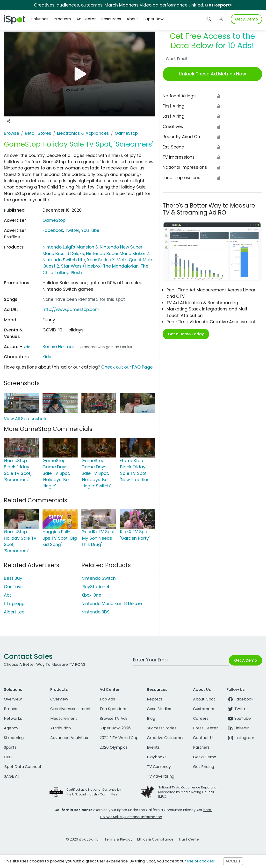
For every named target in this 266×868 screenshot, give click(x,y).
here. (208, 810)
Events (153, 747)
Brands (11, 709)
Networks (13, 718)
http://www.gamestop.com (71, 310)
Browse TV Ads (114, 718)
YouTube (90, 230)
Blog (151, 718)
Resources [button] (111, 19)
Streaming (14, 738)
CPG (8, 757)
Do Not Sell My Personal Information (131, 817)
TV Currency (159, 767)
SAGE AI (11, 776)
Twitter (72, 230)
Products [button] (62, 19)
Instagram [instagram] (240, 738)
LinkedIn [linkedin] (238, 728)
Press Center (205, 728)
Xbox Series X (101, 260)
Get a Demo (205, 757)
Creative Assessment (71, 709)
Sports (10, 747)
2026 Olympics (114, 747)
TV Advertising (161, 776)
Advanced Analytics (69, 738)
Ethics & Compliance (155, 839)
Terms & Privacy (118, 839)
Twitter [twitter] (237, 709)
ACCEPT (233, 861)
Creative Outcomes (166, 738)
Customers (204, 709)
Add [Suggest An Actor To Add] (27, 347)
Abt (7, 595)
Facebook (53, 230)
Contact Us (204, 738)
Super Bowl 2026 (115, 728)
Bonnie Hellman (59, 347)
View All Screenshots (26, 419)
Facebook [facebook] (240, 699)
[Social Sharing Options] (9, 121)
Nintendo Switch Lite (64, 260)
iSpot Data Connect (23, 767)
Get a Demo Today (186, 334)
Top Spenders (113, 709)
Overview (13, 699)
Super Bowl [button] (154, 19)
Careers (201, 718)
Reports (155, 699)
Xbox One (91, 595)
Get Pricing (204, 767)
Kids (47, 357)
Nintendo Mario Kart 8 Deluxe (112, 604)
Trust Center (189, 839)
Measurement (64, 718)
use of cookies (200, 861)
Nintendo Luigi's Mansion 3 (70, 247)
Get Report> (219, 5)
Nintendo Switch (99, 578)
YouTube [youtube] (239, 718)
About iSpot (204, 699)
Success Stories (162, 728)
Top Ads (107, 699)
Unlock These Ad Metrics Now (212, 74)
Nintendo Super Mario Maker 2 (117, 254)
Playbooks (157, 757)
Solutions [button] (40, 19)
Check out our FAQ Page (127, 367)
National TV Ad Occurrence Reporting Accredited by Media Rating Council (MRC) (187, 792)
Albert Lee (14, 612)
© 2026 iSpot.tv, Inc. (83, 839)
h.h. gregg (14, 604)
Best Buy (13, 578)
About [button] (132, 19)
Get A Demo (246, 19)
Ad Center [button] (86, 19)
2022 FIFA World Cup (119, 738)
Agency (11, 728)
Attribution (61, 728)
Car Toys (13, 587)
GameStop (54, 220)
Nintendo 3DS (96, 612)
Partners (201, 747)
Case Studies (159, 709)
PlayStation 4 (95, 587)
